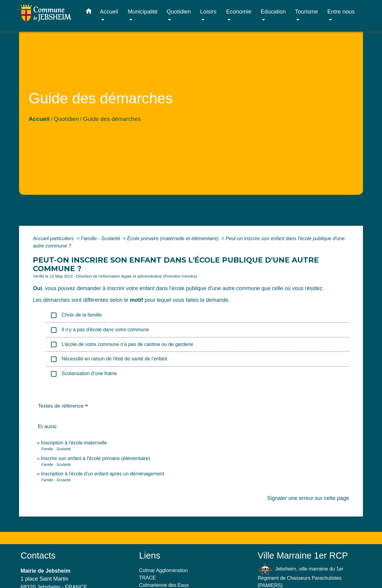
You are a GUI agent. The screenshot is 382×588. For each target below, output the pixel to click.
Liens (150, 555)
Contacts (38, 555)
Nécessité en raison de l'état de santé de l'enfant (109, 359)
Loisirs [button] (208, 12)
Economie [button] (239, 12)
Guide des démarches (112, 119)
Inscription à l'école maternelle (74, 443)
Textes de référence (61, 406)
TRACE (147, 578)
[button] (89, 12)
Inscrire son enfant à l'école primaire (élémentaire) (96, 458)
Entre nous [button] (341, 12)
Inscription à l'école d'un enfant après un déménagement (103, 474)
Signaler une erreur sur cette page (308, 498)
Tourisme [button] (307, 12)
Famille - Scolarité (101, 238)
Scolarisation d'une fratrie (83, 374)
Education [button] (273, 12)
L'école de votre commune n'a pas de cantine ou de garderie (122, 344)
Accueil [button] (109, 12)
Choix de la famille (76, 315)
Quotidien (66, 119)
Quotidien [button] (179, 12)
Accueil (39, 119)
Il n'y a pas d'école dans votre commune (99, 330)
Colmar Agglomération (163, 570)
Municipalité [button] (143, 12)
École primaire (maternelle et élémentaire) (173, 238)
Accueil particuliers (54, 238)
